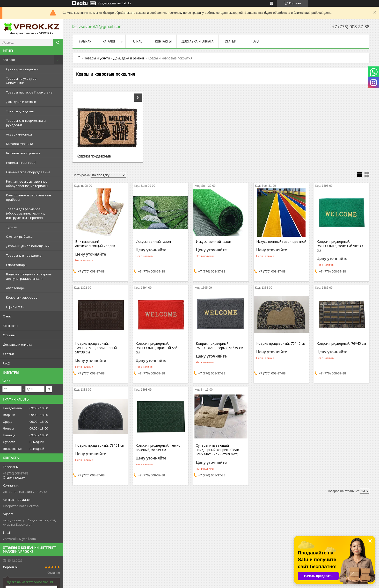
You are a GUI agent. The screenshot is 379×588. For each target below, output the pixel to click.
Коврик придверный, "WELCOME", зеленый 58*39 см (340, 246)
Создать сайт (107, 3)
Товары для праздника (24, 255)
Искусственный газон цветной (281, 242)
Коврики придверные (94, 156)
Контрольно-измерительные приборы (29, 197)
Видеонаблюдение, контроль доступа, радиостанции (29, 276)
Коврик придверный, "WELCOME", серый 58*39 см (219, 346)
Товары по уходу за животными (21, 81)
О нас (7, 316)
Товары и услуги (97, 58)
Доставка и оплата (18, 344)
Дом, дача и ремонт (21, 102)
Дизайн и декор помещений (28, 246)
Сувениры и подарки (22, 69)
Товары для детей (20, 111)
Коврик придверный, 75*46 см (281, 344)
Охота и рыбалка (19, 237)
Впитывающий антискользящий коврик (95, 244)
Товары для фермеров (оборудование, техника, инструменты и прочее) (26, 213)
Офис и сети (15, 307)
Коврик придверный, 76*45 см (341, 344)
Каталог (9, 60)
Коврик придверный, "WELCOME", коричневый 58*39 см (96, 348)
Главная (85, 41)
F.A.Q (7, 363)
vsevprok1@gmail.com (19, 539)
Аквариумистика (19, 134)
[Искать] (58, 43)
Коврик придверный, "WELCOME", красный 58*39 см (159, 348)
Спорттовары (17, 265)
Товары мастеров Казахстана (29, 92)
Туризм (12, 227)
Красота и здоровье (22, 297)
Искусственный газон (153, 242)
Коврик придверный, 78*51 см (100, 445)
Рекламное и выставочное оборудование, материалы (27, 184)
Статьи (8, 354)
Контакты (11, 326)
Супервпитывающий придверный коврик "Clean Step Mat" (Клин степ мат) (217, 450)
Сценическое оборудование (28, 172)
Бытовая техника (20, 144)
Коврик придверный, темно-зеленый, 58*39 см (159, 448)
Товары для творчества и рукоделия (26, 123)
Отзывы (9, 335)
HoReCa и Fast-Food (21, 163)
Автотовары (16, 288)
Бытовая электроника (23, 153)
